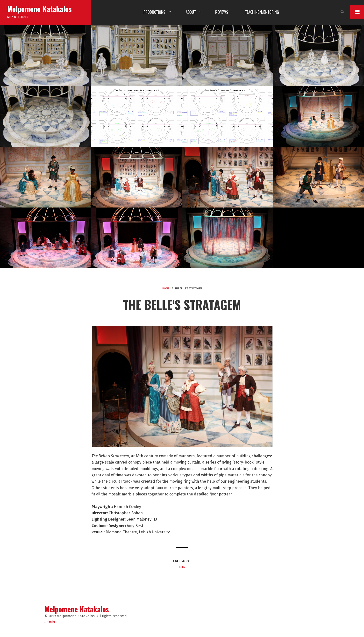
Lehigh (182, 567)
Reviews (222, 12)
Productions (154, 12)
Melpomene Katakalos (39, 9)
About (191, 12)
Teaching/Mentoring (262, 12)
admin (50, 622)
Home (166, 289)
